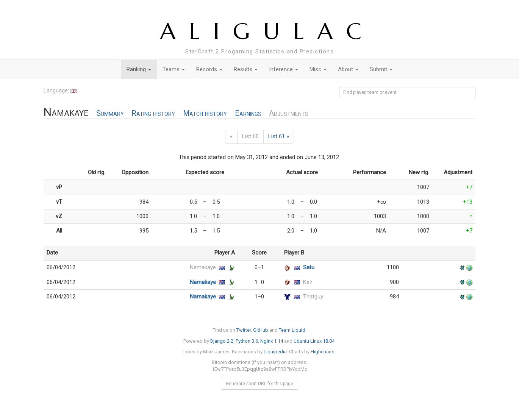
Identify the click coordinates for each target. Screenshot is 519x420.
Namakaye (203, 267)
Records (209, 69)
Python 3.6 (247, 341)
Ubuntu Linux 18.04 (314, 341)
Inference (284, 69)
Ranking (139, 69)
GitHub (261, 330)
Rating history (153, 113)
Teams (174, 69)
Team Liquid (292, 330)
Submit (381, 69)
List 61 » (279, 136)
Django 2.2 (222, 341)
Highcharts (323, 352)
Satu (309, 267)
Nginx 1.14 (272, 341)
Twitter (244, 330)
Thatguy (313, 297)
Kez (308, 282)
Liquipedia (275, 352)
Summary (110, 113)
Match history (205, 113)
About (348, 69)
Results (246, 69)
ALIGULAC (268, 31)
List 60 (250, 136)
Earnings (248, 113)
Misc (318, 69)
